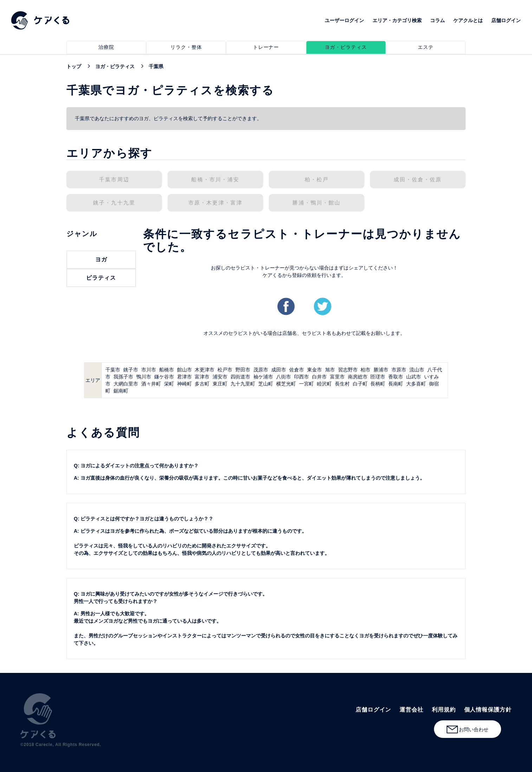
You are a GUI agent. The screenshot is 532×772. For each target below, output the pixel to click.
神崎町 (184, 384)
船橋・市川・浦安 (215, 180)
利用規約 (444, 710)
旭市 (330, 370)
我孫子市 (123, 377)
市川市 (149, 370)
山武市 (414, 377)
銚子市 (131, 370)
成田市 (279, 370)
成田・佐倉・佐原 (418, 180)
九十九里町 (243, 384)
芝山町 (266, 384)
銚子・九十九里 (114, 203)
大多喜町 (416, 384)
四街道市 (240, 377)
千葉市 (113, 370)
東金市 (314, 370)
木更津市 (205, 370)
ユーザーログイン (344, 20)
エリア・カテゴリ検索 (397, 20)
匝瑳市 (378, 377)
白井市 (319, 377)
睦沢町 (324, 384)
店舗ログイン (506, 20)
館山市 (184, 370)
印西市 (301, 377)
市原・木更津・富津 (215, 203)
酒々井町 (151, 384)
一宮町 (306, 384)
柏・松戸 (317, 180)
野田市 (243, 370)
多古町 (202, 384)
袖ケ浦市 (263, 377)
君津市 (184, 377)
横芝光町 (286, 384)
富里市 (337, 377)
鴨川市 (144, 377)
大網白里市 (126, 384)
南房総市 (358, 377)
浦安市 (220, 377)
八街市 (284, 377)
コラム (437, 20)
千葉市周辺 (114, 180)
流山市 (417, 370)
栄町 (169, 384)
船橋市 (167, 370)
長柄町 (378, 384)
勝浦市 (381, 370)
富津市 (202, 377)
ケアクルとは (468, 20)
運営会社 (411, 710)
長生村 (342, 384)
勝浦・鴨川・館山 (316, 203)
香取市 (396, 377)
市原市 (399, 370)
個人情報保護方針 (488, 710)
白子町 (360, 384)
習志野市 (348, 370)
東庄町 (220, 384)
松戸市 (225, 370)
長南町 (396, 384)
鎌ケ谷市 (164, 377)
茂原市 (261, 370)
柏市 (365, 370)
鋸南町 (121, 391)
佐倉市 (297, 370)
